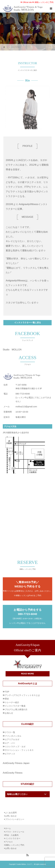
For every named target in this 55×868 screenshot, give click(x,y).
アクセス (9, 842)
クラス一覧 (10, 732)
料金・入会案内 (12, 835)
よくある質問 (11, 813)
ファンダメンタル (13, 736)
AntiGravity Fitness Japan (16, 763)
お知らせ (9, 713)
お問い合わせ (11, 816)
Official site (26, 2)
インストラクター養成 (15, 706)
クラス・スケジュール (15, 832)
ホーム (8, 829)
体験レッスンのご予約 (43, 2)
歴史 (7, 699)
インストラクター (13, 839)
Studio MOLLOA (12, 350)
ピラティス (10, 754)
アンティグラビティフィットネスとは (22, 695)
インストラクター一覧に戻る (28, 323)
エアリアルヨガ (12, 739)
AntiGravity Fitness (13, 773)
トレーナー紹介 (12, 702)
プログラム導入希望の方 (16, 710)
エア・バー (10, 743)
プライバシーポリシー (15, 819)
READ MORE (28, 674)
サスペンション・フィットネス (19, 750)
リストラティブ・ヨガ (15, 747)
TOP (7, 692)
